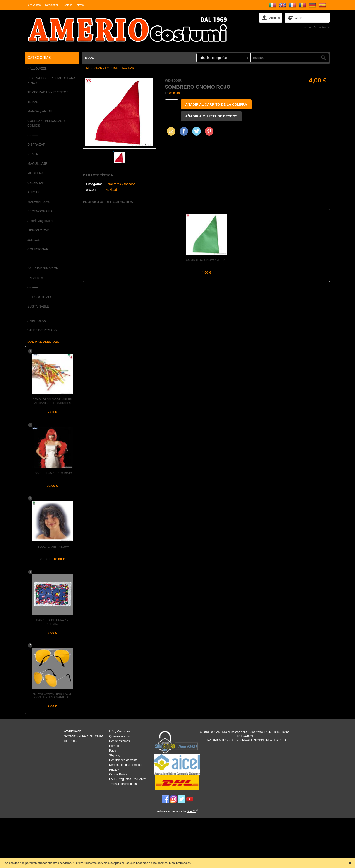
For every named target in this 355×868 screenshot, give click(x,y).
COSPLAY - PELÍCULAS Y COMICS (46, 123)
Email (170, 131)
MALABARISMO (39, 202)
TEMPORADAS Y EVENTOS (48, 92)
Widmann (175, 93)
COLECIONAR (38, 249)
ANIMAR (34, 192)
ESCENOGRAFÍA (40, 211)
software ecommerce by (178, 811)
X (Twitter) (197, 133)
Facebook (184, 131)
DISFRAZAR (36, 145)
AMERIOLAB (37, 321)
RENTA (33, 154)
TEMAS (33, 102)
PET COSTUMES (40, 297)
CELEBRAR (36, 183)
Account (275, 18)
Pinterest (209, 131)
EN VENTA (35, 278)
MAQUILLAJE (37, 164)
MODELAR (35, 173)
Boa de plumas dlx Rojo (52, 473)
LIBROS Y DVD (38, 230)
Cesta (299, 18)
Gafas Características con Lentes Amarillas (52, 695)
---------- (33, 135)
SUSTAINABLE (38, 306)
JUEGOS (34, 240)
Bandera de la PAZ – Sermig (52, 622)
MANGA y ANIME (40, 111)
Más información (180, 863)
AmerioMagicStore (40, 221)
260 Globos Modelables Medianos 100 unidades (52, 401)
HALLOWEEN (37, 68)
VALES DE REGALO (42, 330)
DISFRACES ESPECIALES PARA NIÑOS (51, 80)
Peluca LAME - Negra (52, 547)
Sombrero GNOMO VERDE (206, 260)
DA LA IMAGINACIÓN (43, 268)
